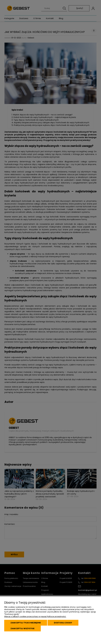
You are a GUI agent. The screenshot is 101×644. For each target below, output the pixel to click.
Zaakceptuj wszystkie (22, 628)
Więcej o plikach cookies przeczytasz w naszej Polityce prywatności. (35, 617)
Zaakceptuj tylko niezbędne (26, 623)
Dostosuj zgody (63, 623)
